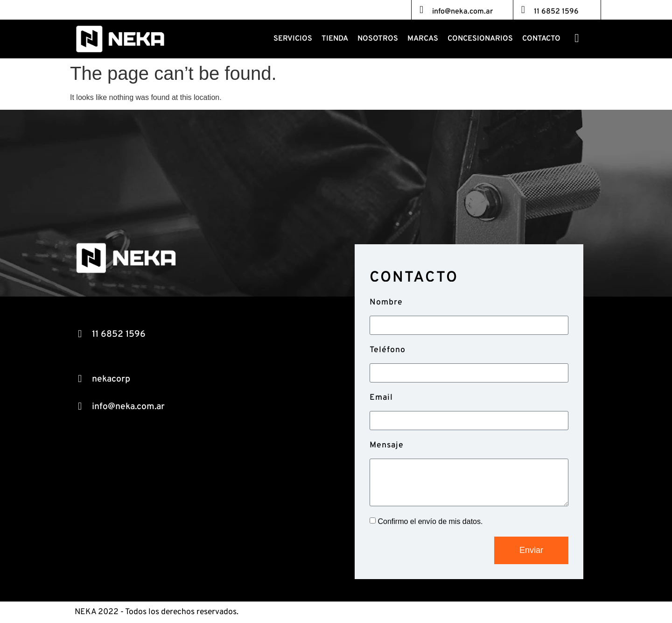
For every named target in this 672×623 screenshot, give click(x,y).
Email (381, 398)
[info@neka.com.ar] (421, 10)
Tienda (335, 39)
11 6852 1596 (556, 12)
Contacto (541, 39)
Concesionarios (480, 39)
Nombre (386, 302)
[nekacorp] (80, 379)
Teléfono (388, 350)
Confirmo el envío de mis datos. (430, 521)
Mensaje (387, 445)
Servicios (293, 39)
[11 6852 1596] (523, 10)
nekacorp (111, 379)
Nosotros (378, 39)
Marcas (423, 39)
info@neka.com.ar (462, 12)
